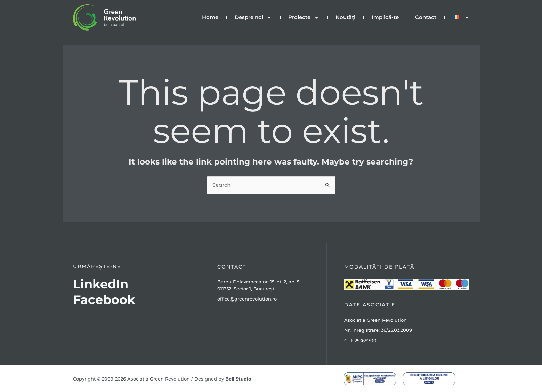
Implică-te (385, 17)
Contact (426, 17)
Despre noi (253, 18)
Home (210, 17)
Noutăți (345, 17)
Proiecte (304, 18)
